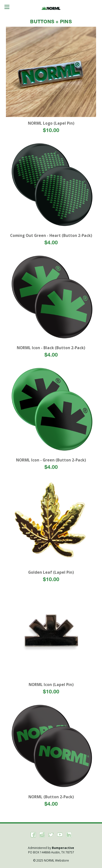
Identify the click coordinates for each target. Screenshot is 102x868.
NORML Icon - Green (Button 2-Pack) (51, 460)
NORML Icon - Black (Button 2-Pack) (51, 348)
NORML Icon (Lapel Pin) (51, 685)
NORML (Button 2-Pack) (51, 797)
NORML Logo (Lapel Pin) (51, 123)
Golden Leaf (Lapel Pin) (51, 572)
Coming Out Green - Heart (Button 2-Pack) (51, 236)
